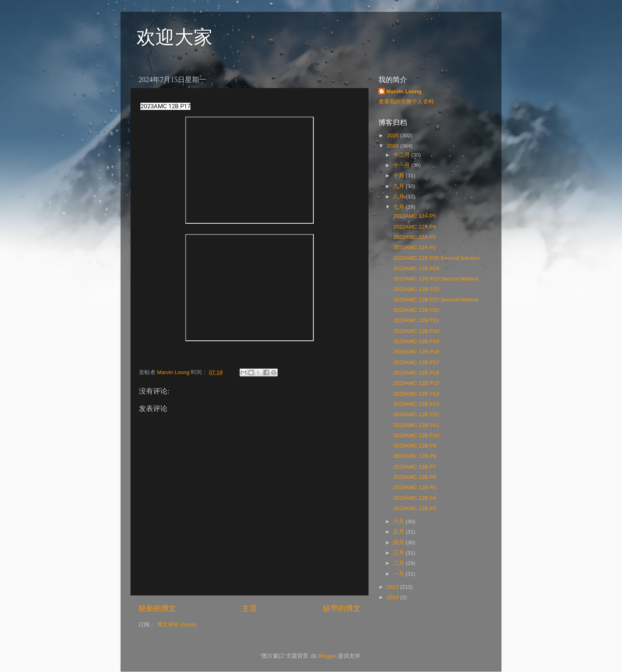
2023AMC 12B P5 (414, 487)
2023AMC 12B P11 (416, 425)
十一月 (402, 165)
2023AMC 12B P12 (416, 414)
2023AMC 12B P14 (416, 394)
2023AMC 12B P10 (416, 435)
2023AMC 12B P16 (416, 373)
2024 (394, 146)
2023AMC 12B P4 (414, 498)
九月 (399, 186)
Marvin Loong (404, 91)
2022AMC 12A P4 (414, 227)
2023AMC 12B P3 (414, 508)
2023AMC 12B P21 (416, 320)
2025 (394, 135)
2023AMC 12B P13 (416, 404)
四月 (399, 542)
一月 (399, 574)
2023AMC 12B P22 (416, 310)
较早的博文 (342, 608)
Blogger (327, 656)
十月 (399, 176)
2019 (394, 597)
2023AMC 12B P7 (414, 467)
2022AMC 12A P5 (414, 216)
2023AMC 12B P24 (416, 268)
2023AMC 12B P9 (414, 446)
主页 (250, 608)
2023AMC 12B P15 (416, 383)
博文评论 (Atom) (177, 625)
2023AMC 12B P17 (416, 362)
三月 (399, 553)
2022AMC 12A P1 (414, 247)
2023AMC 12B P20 (416, 331)
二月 (399, 563)
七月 (399, 207)
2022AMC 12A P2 (414, 237)
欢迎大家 (175, 37)
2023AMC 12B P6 (414, 477)
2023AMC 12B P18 (416, 352)
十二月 (402, 155)
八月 (399, 197)
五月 (399, 532)
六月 (399, 521)
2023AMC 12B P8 (414, 456)
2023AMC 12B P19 (416, 341)
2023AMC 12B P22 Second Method (435, 300)
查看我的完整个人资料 (406, 102)
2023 (394, 587)
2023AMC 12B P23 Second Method (435, 279)
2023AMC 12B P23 (416, 289)
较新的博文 (157, 608)
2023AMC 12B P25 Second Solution (436, 258)
